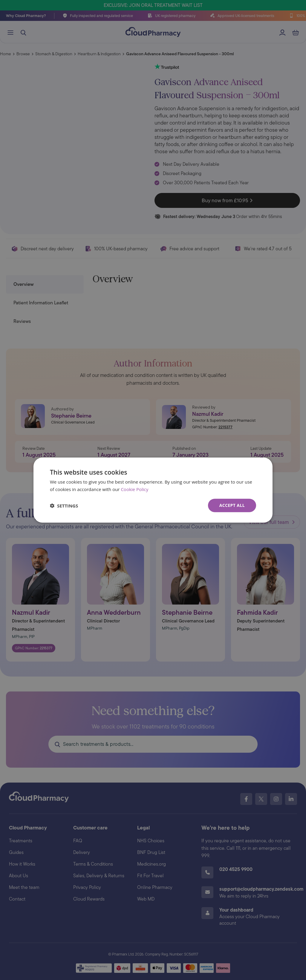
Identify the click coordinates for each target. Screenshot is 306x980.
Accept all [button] (232, 505)
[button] (64, 505)
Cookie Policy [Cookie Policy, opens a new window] (134, 489)
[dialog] (153, 490)
